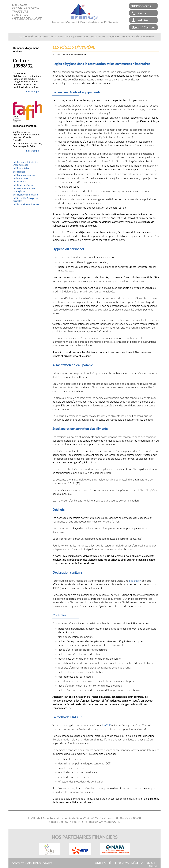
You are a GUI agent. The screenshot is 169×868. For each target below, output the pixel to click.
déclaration (135, 581)
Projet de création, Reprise (133, 37)
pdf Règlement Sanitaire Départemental (25, 163)
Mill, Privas (152, 864)
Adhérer (143, 20)
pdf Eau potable (21, 168)
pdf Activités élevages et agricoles (26, 199)
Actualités (51, 37)
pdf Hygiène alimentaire (25, 195)
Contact (143, 13)
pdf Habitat (19, 172)
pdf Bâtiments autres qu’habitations (24, 176)
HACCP (107, 725)
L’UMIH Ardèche (34, 37)
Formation (82, 37)
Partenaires (143, 6)
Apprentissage (66, 37)
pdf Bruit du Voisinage (24, 185)
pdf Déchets (19, 181)
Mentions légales (42, 863)
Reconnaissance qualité (103, 37)
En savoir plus (33, 91)
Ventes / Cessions (143, 27)
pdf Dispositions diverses (26, 204)
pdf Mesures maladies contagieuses (24, 190)
